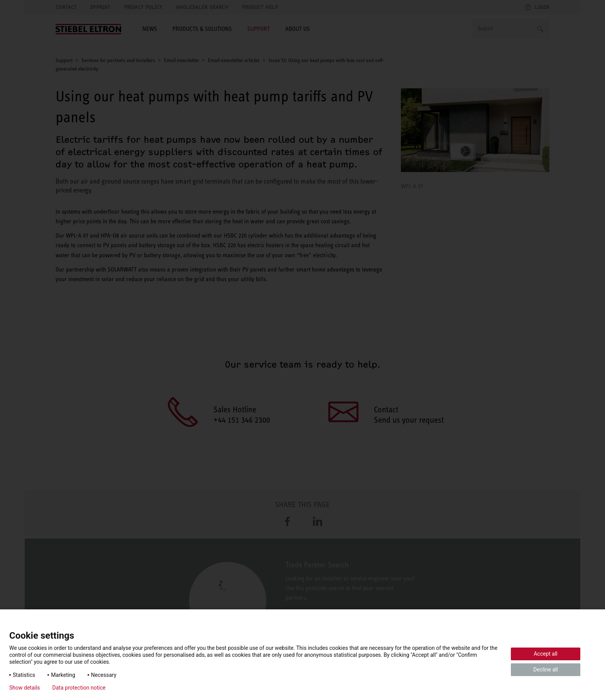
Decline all (546, 670)
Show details (25, 688)
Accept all (546, 654)
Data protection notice (79, 688)
